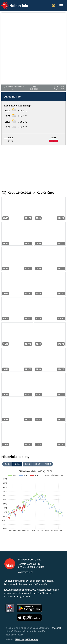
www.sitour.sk (26, 572)
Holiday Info (12, 4)
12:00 (28, 464)
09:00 (17, 464)
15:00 (38, 464)
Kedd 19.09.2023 (21, 193)
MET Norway (32, 639)
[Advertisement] (33, 166)
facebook (57, 628)
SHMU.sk (20, 639)
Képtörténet (45, 193)
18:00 (48, 464)
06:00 (7, 464)
